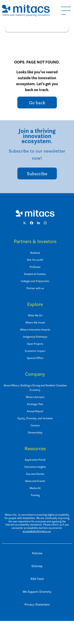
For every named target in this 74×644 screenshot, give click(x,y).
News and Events (35, 481)
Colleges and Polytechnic (35, 281)
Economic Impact (35, 351)
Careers (35, 425)
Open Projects (35, 344)
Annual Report (35, 411)
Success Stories (35, 474)
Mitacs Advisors (35, 397)
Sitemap (37, 566)
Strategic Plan (35, 404)
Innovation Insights (35, 467)
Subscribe (37, 174)
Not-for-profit (35, 260)
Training (35, 495)
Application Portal (35, 460)
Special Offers (35, 358)
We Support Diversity (37, 592)
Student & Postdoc (35, 274)
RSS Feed (37, 579)
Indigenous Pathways (35, 337)
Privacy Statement (37, 604)
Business (35, 253)
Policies (37, 553)
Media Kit (35, 488)
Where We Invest (35, 322)
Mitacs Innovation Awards (35, 329)
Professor (35, 267)
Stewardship (35, 432)
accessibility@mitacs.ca (37, 531)
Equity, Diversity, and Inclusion (35, 418)
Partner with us (35, 288)
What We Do (35, 315)
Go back (37, 103)
